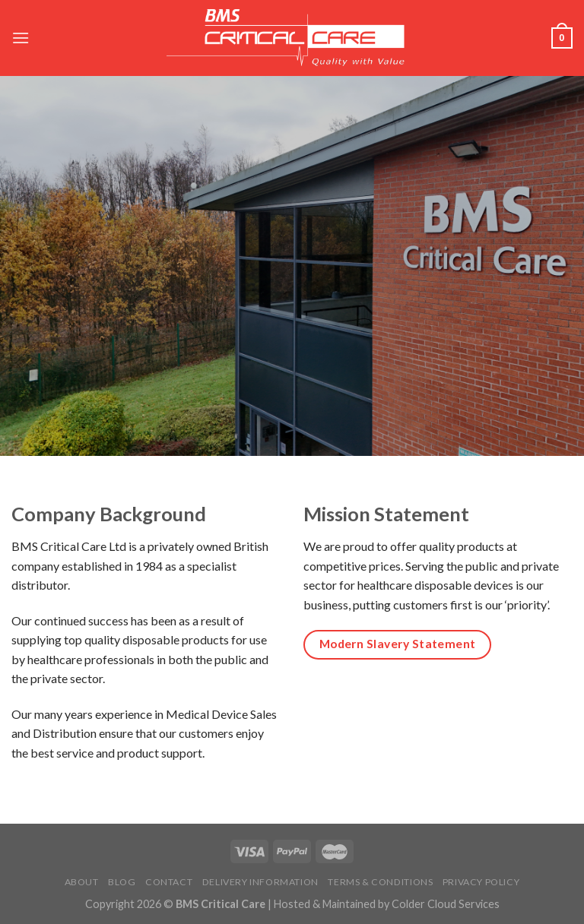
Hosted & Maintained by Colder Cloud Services (387, 904)
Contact (169, 882)
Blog (122, 882)
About (82, 882)
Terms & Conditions (380, 882)
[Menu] (21, 38)
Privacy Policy (481, 882)
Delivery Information (260, 882)
